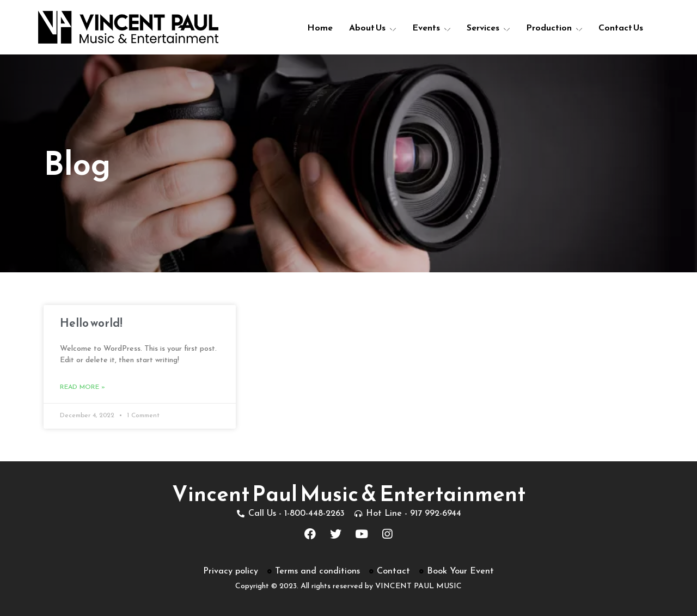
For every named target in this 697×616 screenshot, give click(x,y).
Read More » (82, 387)
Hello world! (91, 323)
